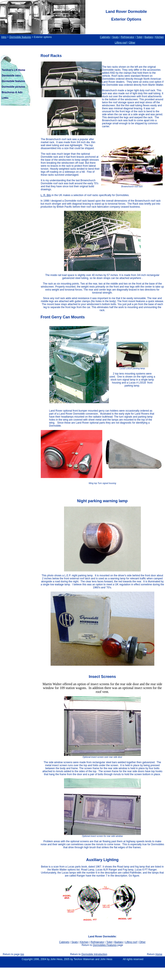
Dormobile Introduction (94, 954)
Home (159, 954)
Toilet (139, 37)
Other (132, 43)
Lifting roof (121, 43)
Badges (149, 37)
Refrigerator (128, 37)
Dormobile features (20, 37)
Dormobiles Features (105, 945)
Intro (4, 37)
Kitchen (159, 37)
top (22, 954)
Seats (115, 37)
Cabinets (105, 37)
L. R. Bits (46, 195)
